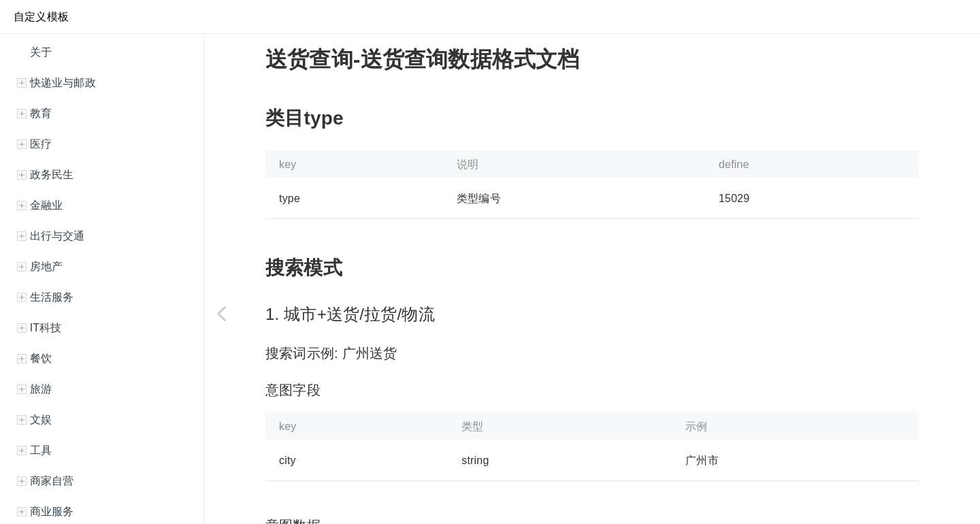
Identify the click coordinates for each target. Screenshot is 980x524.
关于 (39, 52)
